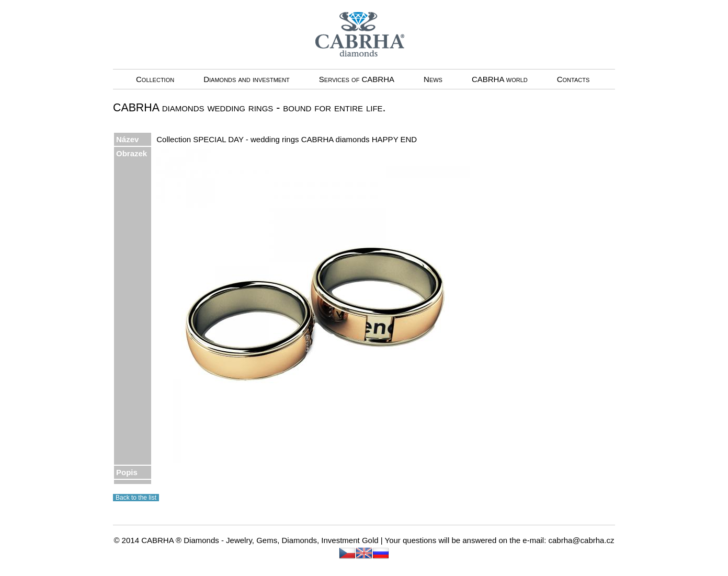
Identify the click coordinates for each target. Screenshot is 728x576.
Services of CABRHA (357, 79)
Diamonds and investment (247, 79)
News (433, 79)
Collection (155, 79)
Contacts (573, 79)
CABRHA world (500, 79)
